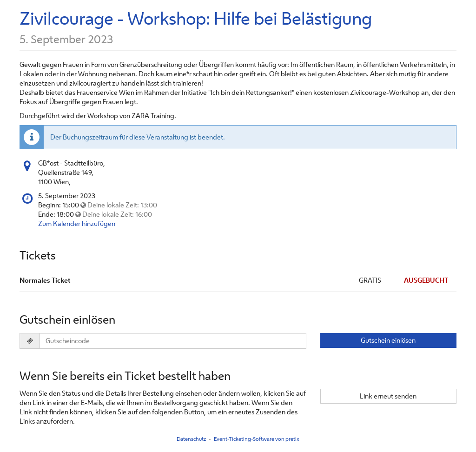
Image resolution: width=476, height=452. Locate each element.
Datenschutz (191, 439)
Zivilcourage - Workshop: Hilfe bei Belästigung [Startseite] (196, 18)
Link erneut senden (388, 396)
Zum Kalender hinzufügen (77, 223)
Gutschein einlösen (388, 340)
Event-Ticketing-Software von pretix (257, 439)
